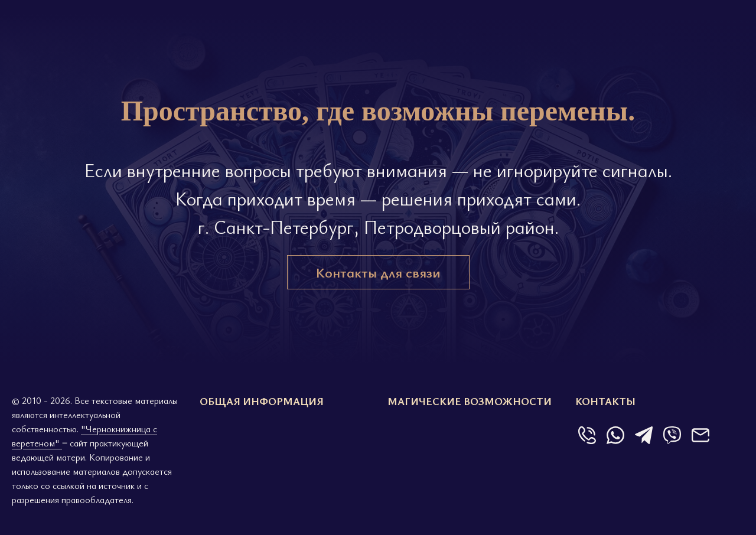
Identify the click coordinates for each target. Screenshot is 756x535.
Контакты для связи (378, 272)
